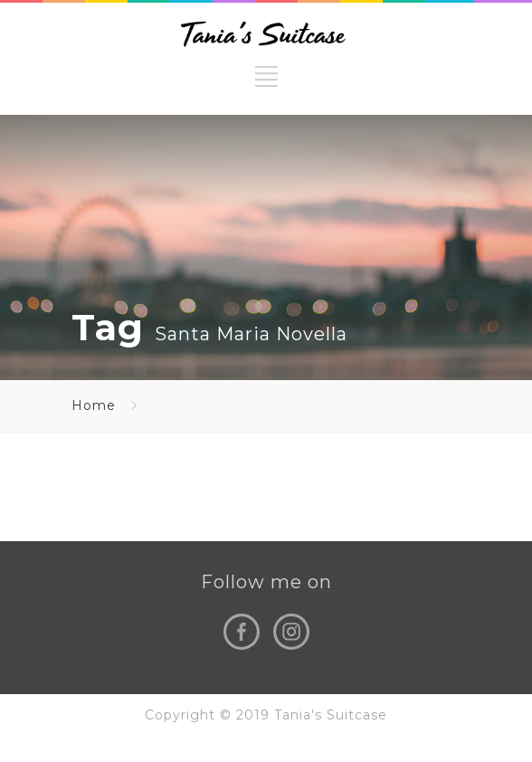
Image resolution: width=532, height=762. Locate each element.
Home (94, 405)
